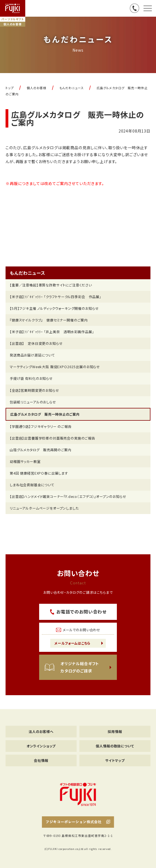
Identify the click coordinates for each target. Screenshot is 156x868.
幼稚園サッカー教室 (25, 462)
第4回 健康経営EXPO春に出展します (39, 473)
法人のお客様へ (41, 732)
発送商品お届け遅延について (32, 355)
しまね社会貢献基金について (32, 485)
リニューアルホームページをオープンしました (44, 508)
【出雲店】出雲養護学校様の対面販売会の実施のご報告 (52, 438)
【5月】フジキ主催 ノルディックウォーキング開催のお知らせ (54, 308)
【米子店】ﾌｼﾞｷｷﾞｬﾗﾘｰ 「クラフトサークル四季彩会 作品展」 (56, 297)
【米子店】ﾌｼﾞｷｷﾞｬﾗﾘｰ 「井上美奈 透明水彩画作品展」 (52, 332)
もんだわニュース (27, 273)
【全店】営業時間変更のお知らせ (34, 390)
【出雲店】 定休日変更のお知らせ (36, 343)
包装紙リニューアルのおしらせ (33, 402)
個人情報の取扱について (115, 746)
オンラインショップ (41, 746)
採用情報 (115, 732)
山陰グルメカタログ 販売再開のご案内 (41, 450)
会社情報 (41, 760)
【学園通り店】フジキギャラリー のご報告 (41, 426)
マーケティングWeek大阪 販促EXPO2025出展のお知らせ (55, 367)
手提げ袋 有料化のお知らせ (31, 378)
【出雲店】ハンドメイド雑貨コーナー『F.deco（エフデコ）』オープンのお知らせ (68, 497)
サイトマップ (115, 760)
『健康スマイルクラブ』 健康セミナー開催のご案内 (49, 320)
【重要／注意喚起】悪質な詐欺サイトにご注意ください (51, 285)
